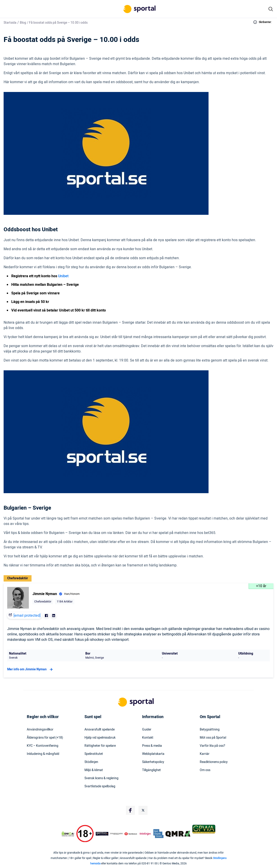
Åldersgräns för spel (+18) (45, 738)
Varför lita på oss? (212, 746)
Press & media (152, 746)
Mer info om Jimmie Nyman (31, 669)
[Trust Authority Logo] (102, 834)
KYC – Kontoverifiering (43, 746)
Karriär (205, 754)
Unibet (63, 276)
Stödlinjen (91, 762)
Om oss (205, 770)
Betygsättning (210, 730)
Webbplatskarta (153, 754)
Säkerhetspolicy (153, 762)
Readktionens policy (214, 762)
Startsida (10, 23)
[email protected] (27, 616)
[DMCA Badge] (68, 834)
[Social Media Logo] (130, 810)
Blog (23, 23)
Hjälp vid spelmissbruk (100, 738)
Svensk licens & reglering (101, 778)
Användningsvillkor (40, 730)
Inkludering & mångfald (43, 754)
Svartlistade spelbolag (100, 786)
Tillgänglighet (151, 770)
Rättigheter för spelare (100, 746)
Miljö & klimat (94, 770)
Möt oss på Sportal (213, 738)
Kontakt (148, 738)
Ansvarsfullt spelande (100, 730)
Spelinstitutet (94, 754)
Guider (147, 730)
